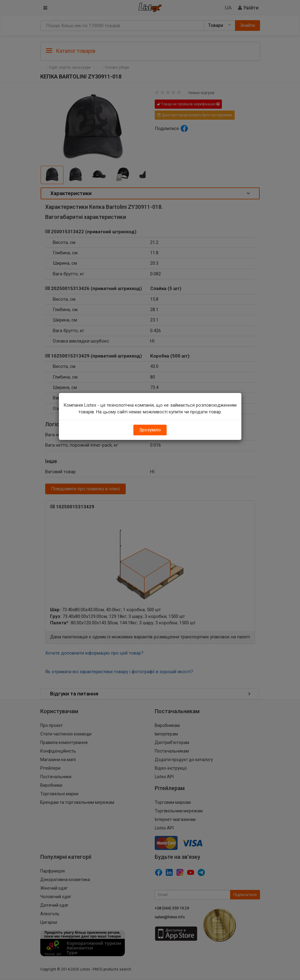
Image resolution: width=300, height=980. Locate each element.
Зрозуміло (150, 430)
